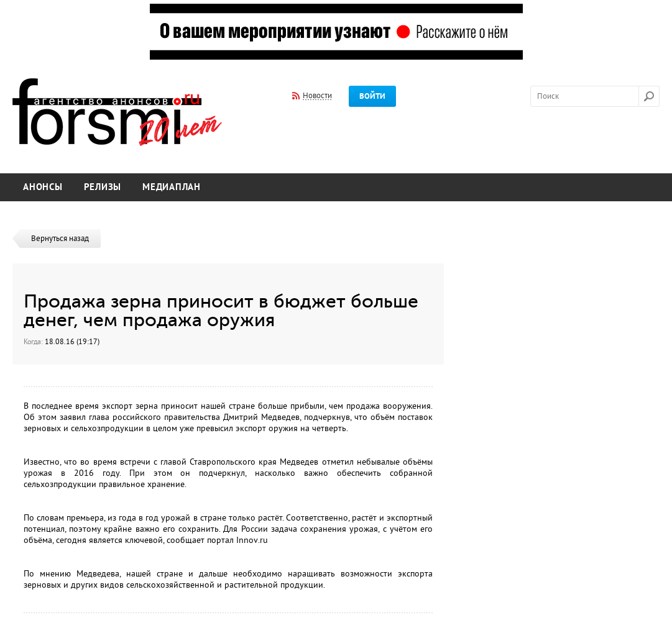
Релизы (103, 187)
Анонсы (43, 187)
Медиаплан (172, 187)
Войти (372, 96)
